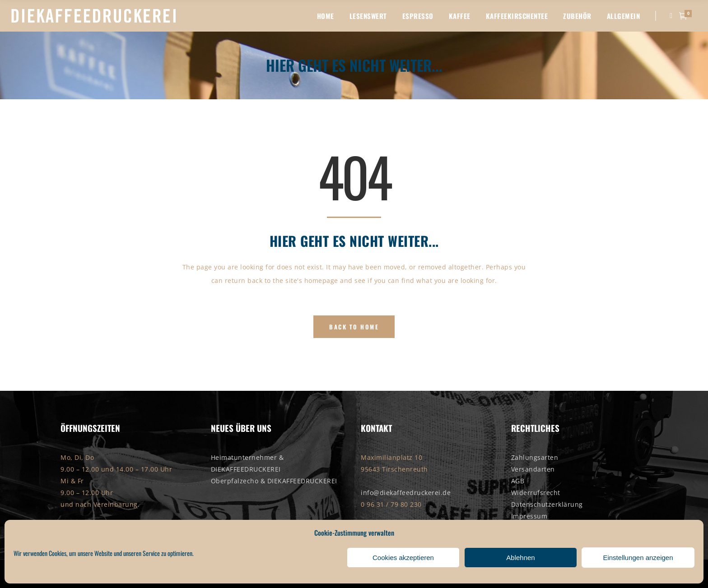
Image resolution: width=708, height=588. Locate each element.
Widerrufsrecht (536, 493)
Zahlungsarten (535, 457)
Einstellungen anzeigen (638, 558)
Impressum (529, 516)
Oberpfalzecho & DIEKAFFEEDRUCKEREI (274, 481)
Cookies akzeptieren (403, 558)
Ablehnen (520, 558)
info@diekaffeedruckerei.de (406, 493)
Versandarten (533, 469)
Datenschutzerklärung (547, 504)
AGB (518, 481)
